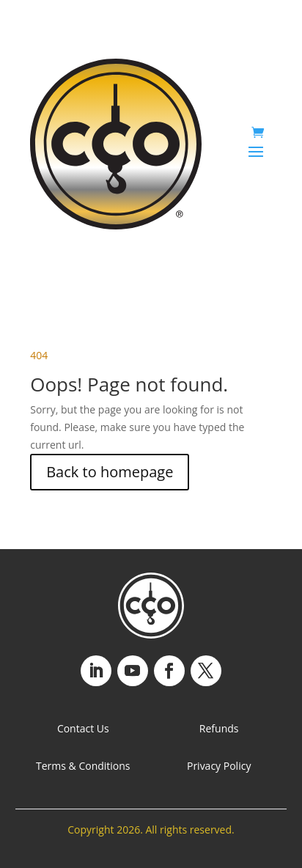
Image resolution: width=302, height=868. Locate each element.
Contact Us (83, 728)
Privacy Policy (219, 766)
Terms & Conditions (83, 766)
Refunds (219, 728)
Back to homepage (110, 472)
